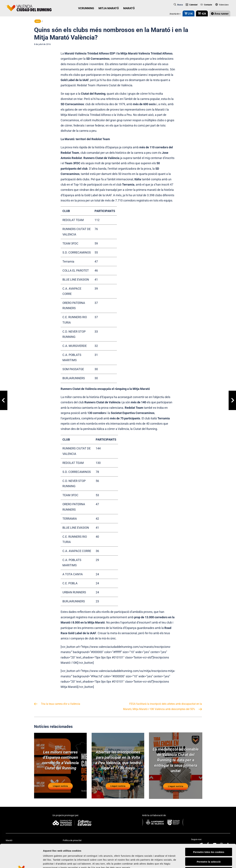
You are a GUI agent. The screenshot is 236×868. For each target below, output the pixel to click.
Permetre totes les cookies (209, 828)
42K (202, 13)
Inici (38, 21)
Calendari (192, 5)
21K (188, 13)
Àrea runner (220, 14)
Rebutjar (209, 847)
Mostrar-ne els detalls (189, 862)
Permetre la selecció (209, 837)
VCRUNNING (86, 8)
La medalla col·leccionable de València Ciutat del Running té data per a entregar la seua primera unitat (176, 760)
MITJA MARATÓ (109, 8)
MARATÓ (129, 8)
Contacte (206, 5)
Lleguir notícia (60, 787)
